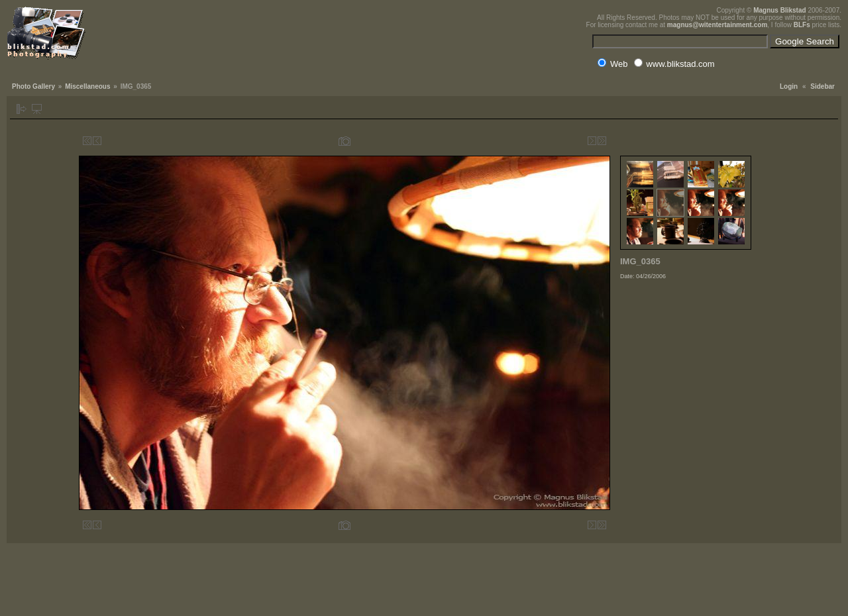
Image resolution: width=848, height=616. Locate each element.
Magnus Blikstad (779, 10)
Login (789, 86)
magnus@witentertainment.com (717, 25)
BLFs (802, 25)
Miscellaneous (87, 86)
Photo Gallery (33, 86)
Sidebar (822, 86)
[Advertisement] (686, 367)
